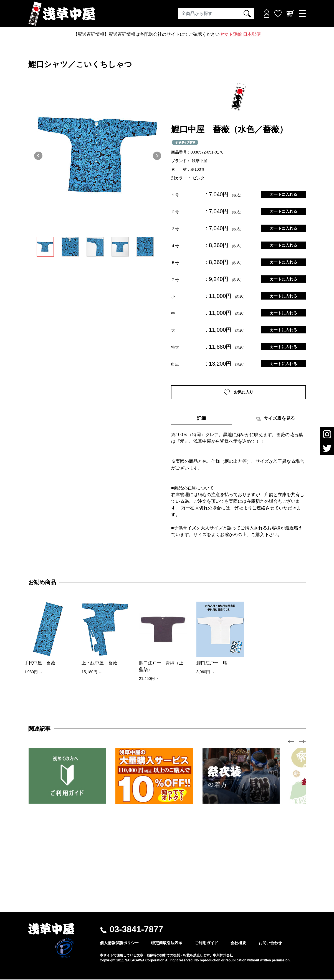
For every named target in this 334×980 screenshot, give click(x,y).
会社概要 (238, 943)
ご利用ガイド (206, 943)
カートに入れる (284, 194)
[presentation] (291, 742)
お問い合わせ (270, 943)
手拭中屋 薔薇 (40, 663)
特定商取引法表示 (167, 943)
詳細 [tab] (201, 419)
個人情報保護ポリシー (119, 943)
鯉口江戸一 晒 (212, 663)
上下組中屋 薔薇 (99, 663)
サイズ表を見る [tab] (275, 419)
